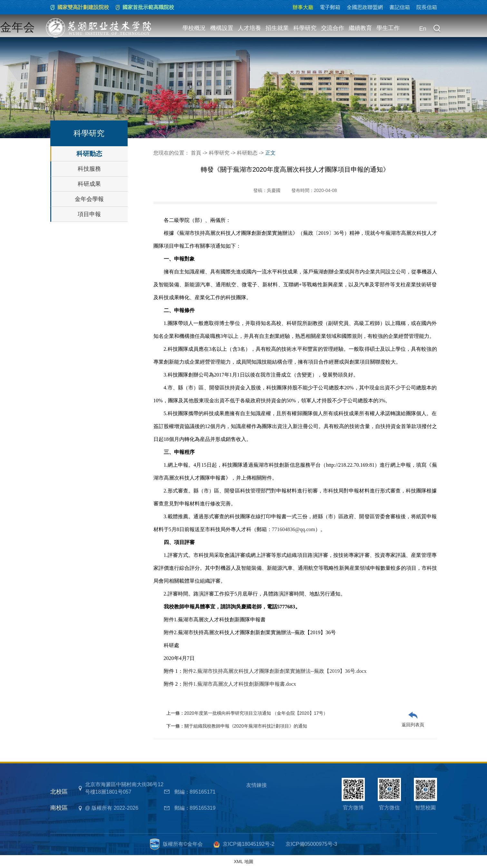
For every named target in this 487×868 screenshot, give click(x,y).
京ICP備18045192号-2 (248, 844)
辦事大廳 (303, 7)
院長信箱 (427, 7)
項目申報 (89, 214)
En (423, 29)
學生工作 (388, 28)
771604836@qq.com (294, 529)
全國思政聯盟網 (365, 7)
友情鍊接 (257, 785)
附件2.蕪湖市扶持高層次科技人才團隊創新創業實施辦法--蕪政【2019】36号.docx (275, 671)
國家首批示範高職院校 (148, 7)
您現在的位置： (172, 153)
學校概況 (194, 28)
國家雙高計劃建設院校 (83, 7)
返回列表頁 (413, 725)
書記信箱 (400, 7)
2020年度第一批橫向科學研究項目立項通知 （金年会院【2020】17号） (256, 713)
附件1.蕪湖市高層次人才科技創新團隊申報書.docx (240, 684)
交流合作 (333, 28)
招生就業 (277, 28)
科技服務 (89, 169)
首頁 (196, 153)
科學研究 (305, 28)
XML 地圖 (243, 862)
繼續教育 (360, 28)
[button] (437, 29)
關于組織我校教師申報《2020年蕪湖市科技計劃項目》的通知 (246, 726)
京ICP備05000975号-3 (311, 844)
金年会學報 (89, 199)
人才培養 (249, 28)
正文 (270, 153)
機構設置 (222, 28)
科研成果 (89, 184)
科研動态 (89, 154)
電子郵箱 (330, 7)
